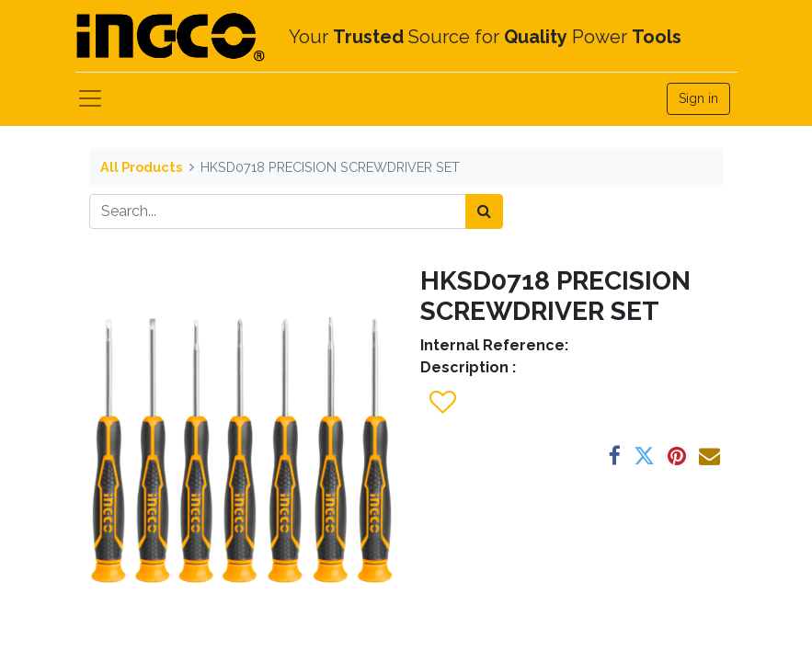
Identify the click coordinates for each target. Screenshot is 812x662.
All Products (141, 167)
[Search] (484, 211)
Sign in (698, 98)
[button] (442, 403)
